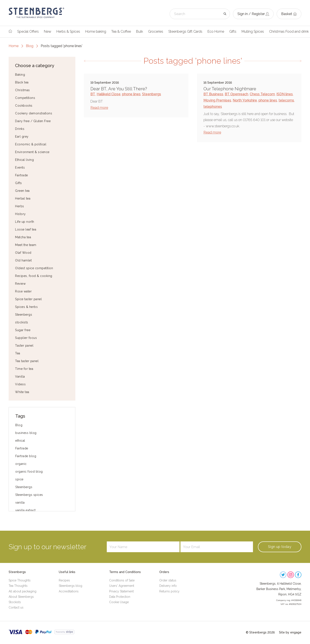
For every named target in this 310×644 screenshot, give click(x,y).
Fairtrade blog (26, 456)
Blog (30, 46)
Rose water (23, 291)
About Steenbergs (21, 597)
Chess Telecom (262, 94)
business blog (26, 433)
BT (93, 94)
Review (20, 284)
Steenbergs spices (29, 495)
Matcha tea (23, 237)
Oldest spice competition (34, 268)
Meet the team (26, 245)
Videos (20, 384)
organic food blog (29, 472)
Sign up (280, 547)
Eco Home (216, 32)
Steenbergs (24, 315)
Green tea (22, 191)
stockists (22, 322)
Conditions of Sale (122, 580)
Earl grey (22, 137)
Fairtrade (22, 175)
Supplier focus (26, 338)
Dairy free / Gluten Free (33, 121)
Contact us (16, 607)
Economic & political (31, 144)
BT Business (213, 94)
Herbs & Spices (68, 32)
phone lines (131, 94)
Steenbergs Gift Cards (185, 32)
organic (21, 464)
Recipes (64, 580)
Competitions (25, 98)
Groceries (156, 32)
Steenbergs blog (71, 586)
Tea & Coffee (121, 32)
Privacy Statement (121, 591)
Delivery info (168, 586)
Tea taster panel (27, 361)
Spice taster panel (28, 299)
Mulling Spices (253, 32)
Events (20, 168)
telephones (213, 107)
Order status (168, 580)
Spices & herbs (26, 307)
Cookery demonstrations (34, 113)
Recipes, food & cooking (34, 276)
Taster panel (24, 346)
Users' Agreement (122, 586)
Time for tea (24, 369)
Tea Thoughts (18, 586)
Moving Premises (217, 100)
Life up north (25, 222)
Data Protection (120, 597)
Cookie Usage (119, 602)
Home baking (96, 32)
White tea (22, 392)
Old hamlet (23, 260)
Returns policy (169, 591)
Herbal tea (23, 198)
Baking (20, 75)
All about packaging (22, 591)
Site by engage (290, 632)
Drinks (20, 129)
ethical (20, 441)
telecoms (286, 100)
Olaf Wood (23, 253)
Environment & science (32, 152)
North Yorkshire (245, 100)
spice (19, 479)
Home (14, 46)
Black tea (22, 82)
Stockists (15, 602)
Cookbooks (24, 106)
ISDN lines (285, 94)
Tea (18, 353)
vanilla (20, 503)
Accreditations (69, 591)
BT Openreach (236, 94)
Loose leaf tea (26, 229)
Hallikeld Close (109, 94)
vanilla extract (26, 510)
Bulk (139, 32)
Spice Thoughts (20, 580)
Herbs (20, 206)
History (20, 214)
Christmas (22, 90)
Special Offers (28, 32)
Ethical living (24, 160)
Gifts (233, 32)
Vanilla (20, 377)
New (48, 32)
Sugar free (23, 330)
